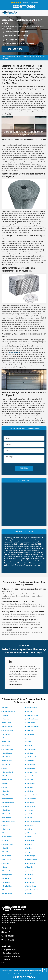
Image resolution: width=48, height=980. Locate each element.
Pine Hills (30, 780)
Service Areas (8, 963)
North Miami (31, 723)
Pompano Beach (32, 795)
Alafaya (6, 708)
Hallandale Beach (9, 822)
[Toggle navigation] (44, 13)
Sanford (29, 814)
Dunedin (6, 791)
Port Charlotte (31, 799)
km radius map (24, 504)
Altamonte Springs (9, 711)
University (30, 875)
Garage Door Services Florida (23, 970)
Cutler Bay (7, 765)
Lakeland (6, 863)
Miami (5, 890)
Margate (6, 879)
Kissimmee (7, 856)
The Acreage (31, 856)
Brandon (6, 738)
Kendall (6, 848)
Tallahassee (31, 841)
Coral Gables (7, 753)
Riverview (30, 810)
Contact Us (7, 960)
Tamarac (29, 844)
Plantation (30, 787)
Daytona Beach (8, 772)
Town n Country (32, 871)
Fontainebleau (8, 799)
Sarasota (29, 818)
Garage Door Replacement (12, 956)
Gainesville (7, 814)
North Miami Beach (33, 727)
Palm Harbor (31, 765)
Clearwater (7, 746)
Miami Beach (8, 894)
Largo (5, 867)
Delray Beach (8, 780)
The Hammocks (32, 860)
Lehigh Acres (8, 875)
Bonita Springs (8, 727)
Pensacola (30, 776)
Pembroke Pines (32, 772)
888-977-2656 (24, 7)
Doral (5, 787)
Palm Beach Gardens (33, 757)
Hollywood (7, 829)
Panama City (31, 768)
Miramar (29, 711)
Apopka (6, 715)
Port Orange (30, 803)
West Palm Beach (32, 890)
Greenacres (7, 818)
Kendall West (8, 852)
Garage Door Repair (10, 950)
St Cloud (29, 829)
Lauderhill (7, 871)
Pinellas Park (31, 784)
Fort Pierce (7, 810)
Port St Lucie (31, 806)
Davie (5, 768)
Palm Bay (30, 753)
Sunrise (29, 837)
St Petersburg (31, 833)
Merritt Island (8, 886)
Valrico (29, 879)
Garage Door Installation (11, 953)
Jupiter (6, 841)
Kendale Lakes (8, 844)
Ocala (28, 738)
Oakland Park (31, 734)
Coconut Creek (8, 749)
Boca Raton (7, 723)
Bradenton (7, 734)
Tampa (29, 852)
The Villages (31, 863)
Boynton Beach (8, 730)
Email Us (8, 932)
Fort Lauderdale (8, 803)
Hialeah (6, 825)
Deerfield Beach (8, 776)
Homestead (7, 833)
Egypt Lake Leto (9, 795)
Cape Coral (7, 742)
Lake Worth (7, 860)
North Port (30, 730)
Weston (29, 894)
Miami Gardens (32, 708)
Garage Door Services (14, 56)
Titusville (30, 867)
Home (3, 56)
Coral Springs (8, 757)
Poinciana (30, 791)
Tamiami (29, 848)
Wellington (30, 882)
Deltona (6, 784)
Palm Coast (30, 761)
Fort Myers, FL (9, 940)
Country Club (7, 761)
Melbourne (7, 882)
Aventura (6, 719)
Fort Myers (7, 806)
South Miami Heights (34, 822)
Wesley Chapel (31, 886)
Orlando (29, 746)
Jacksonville (7, 837)
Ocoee (29, 742)
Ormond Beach (31, 749)
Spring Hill (30, 825)
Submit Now (24, 468)
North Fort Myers (32, 715)
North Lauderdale (32, 719)
